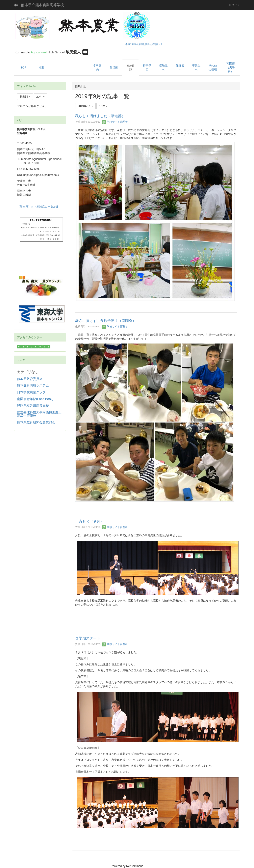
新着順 (25, 97)
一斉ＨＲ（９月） (89, 521)
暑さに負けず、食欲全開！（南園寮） (106, 321)
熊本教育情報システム (33, 385)
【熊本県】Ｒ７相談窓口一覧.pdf (37, 207)
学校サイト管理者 (115, 122)
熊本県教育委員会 (30, 379)
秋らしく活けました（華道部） (100, 116)
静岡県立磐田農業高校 (33, 406)
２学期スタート (88, 638)
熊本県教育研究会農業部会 (36, 422)
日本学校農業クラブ (31, 392)
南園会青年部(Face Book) (35, 399)
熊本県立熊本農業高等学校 (42, 5)
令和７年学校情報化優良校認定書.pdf (144, 44)
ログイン (235, 5)
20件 (40, 97)
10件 (103, 106)
